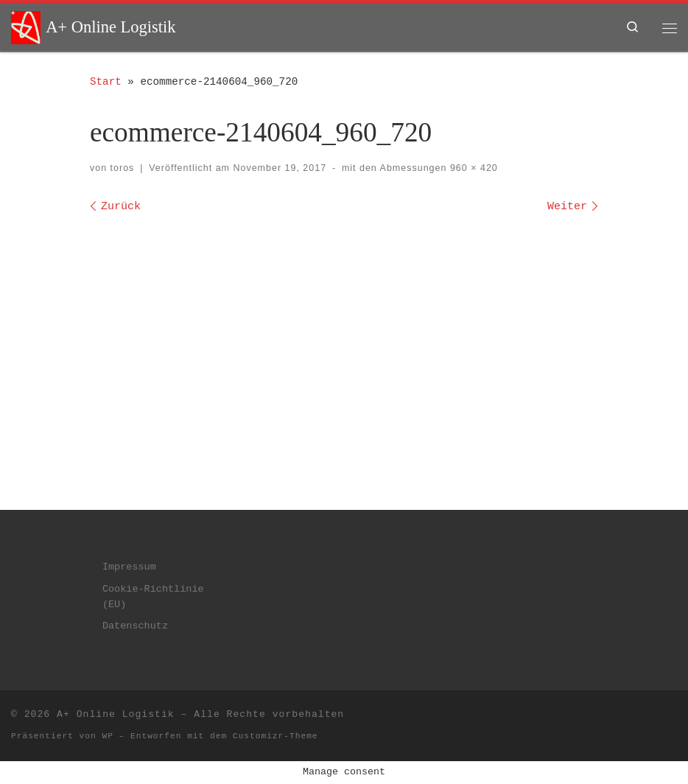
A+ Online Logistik (116, 714)
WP (107, 736)
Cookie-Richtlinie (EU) (153, 597)
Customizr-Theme (275, 736)
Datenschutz (135, 626)
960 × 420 (472, 168)
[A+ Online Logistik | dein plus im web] (26, 26)
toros (123, 168)
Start (106, 82)
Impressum (129, 567)
